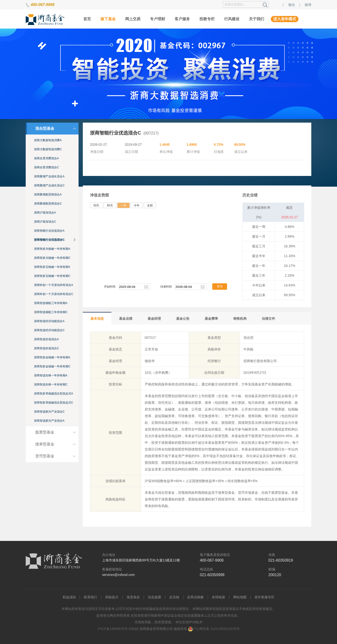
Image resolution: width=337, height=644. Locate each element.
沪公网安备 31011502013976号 (214, 629)
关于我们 (257, 19)
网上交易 (133, 19)
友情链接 (218, 597)
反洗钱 (174, 597)
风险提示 (112, 597)
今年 (137, 205)
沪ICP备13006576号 (113, 629)
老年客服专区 (264, 597)
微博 (308, 5)
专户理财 (158, 19)
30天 (96, 205)
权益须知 (69, 597)
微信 (292, 5)
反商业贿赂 (195, 597)
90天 (110, 205)
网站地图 (240, 597)
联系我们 (90, 597)
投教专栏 (207, 19)
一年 (124, 205)
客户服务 (182, 19)
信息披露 (154, 597)
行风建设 (232, 19)
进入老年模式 (285, 19)
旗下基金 (108, 19)
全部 (150, 205)
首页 (87, 19)
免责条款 (133, 597)
